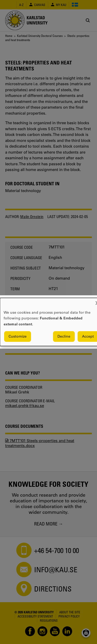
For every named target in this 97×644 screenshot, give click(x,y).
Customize (18, 337)
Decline (64, 337)
